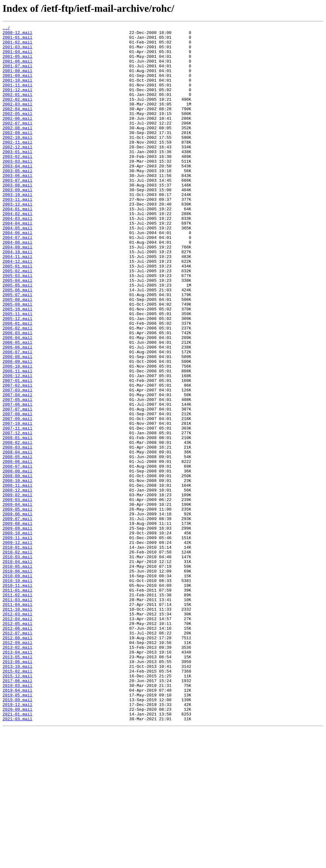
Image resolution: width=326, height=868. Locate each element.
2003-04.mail (18, 194)
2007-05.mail (18, 475)
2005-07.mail (18, 349)
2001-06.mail (18, 69)
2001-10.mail (18, 92)
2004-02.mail (18, 252)
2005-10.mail (18, 366)
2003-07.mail (18, 212)
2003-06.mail (18, 206)
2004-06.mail (18, 275)
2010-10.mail (18, 692)
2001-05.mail (18, 63)
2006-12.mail (18, 446)
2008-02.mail (18, 526)
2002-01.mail (18, 109)
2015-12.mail (18, 806)
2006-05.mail (18, 406)
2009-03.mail (18, 595)
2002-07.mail (18, 143)
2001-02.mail (18, 46)
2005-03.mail (18, 326)
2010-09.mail (18, 686)
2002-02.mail (18, 114)
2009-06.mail (18, 612)
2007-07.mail (18, 486)
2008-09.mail (18, 566)
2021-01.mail (18, 852)
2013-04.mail (18, 778)
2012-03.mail (18, 732)
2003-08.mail (18, 217)
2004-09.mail (18, 292)
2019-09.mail (18, 835)
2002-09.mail (18, 154)
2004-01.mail (18, 246)
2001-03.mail (18, 51)
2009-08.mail (18, 623)
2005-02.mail (18, 320)
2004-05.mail (18, 269)
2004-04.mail (18, 263)
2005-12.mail (18, 377)
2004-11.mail (18, 303)
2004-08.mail (18, 286)
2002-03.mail (18, 120)
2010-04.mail (18, 669)
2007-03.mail (18, 463)
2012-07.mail (18, 755)
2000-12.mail (18, 34)
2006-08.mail (18, 423)
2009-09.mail (18, 629)
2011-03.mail (18, 715)
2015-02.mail (18, 801)
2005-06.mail (18, 343)
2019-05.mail (18, 829)
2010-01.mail (18, 652)
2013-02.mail (18, 772)
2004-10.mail (18, 297)
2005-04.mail (18, 332)
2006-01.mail (18, 383)
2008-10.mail (18, 572)
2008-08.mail (18, 560)
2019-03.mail (18, 818)
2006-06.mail (18, 412)
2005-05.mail (18, 337)
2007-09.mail (18, 498)
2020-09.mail (18, 846)
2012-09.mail (18, 766)
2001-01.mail (18, 40)
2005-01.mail (18, 315)
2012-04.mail (18, 738)
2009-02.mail (18, 589)
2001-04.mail (18, 57)
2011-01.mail (18, 703)
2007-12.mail (18, 515)
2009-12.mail (18, 646)
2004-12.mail (18, 309)
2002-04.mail (18, 126)
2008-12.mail (18, 583)
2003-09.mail (18, 223)
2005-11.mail (18, 372)
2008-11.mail (18, 578)
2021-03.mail (18, 858)
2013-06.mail (18, 789)
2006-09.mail (18, 429)
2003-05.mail (18, 200)
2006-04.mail (18, 400)
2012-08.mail (18, 761)
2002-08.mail (18, 149)
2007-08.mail (18, 492)
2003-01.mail (18, 177)
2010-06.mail (18, 681)
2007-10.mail (18, 503)
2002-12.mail (18, 172)
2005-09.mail (18, 360)
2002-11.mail (18, 166)
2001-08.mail (18, 80)
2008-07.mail (18, 555)
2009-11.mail (18, 641)
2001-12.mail (18, 103)
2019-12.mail (18, 841)
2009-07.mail (18, 618)
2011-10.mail (18, 726)
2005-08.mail (18, 355)
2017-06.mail (18, 812)
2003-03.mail (18, 189)
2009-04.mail (18, 600)
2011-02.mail (18, 709)
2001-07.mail (18, 74)
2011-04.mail (18, 721)
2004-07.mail (18, 280)
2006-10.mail (18, 435)
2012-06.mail (18, 749)
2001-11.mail (18, 97)
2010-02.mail (18, 658)
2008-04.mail (18, 538)
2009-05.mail (18, 606)
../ (6, 29)
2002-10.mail (18, 160)
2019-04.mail (18, 824)
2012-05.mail (18, 743)
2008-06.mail (18, 549)
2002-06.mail (18, 137)
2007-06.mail (18, 480)
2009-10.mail (18, 635)
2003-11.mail (18, 234)
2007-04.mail (18, 469)
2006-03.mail (18, 395)
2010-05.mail (18, 675)
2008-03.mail (18, 532)
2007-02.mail (18, 458)
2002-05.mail (18, 132)
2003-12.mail (18, 240)
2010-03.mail (18, 663)
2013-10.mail (18, 795)
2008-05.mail (18, 543)
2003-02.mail (18, 183)
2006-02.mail (18, 389)
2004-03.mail (18, 257)
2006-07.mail (18, 417)
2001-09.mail (18, 86)
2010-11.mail (18, 698)
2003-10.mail (18, 229)
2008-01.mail (18, 520)
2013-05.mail (18, 783)
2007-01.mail (18, 452)
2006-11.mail (18, 440)
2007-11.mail (18, 509)
